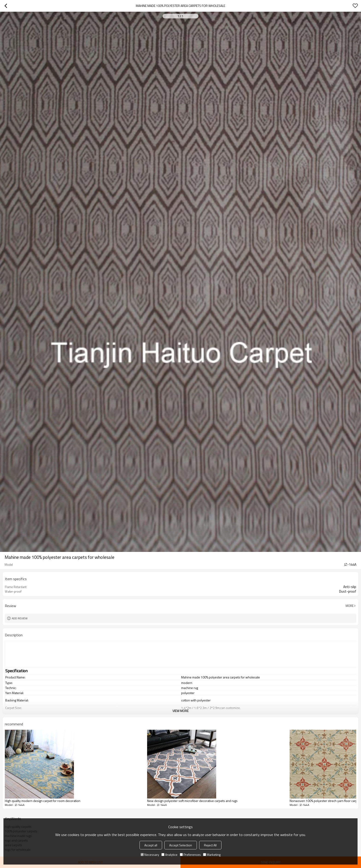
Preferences (190, 855)
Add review (20, 618)
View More (180, 711)
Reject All (210, 845)
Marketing (212, 855)
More (350, 606)
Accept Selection (181, 845)
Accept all (151, 845)
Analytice (169, 855)
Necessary (150, 855)
